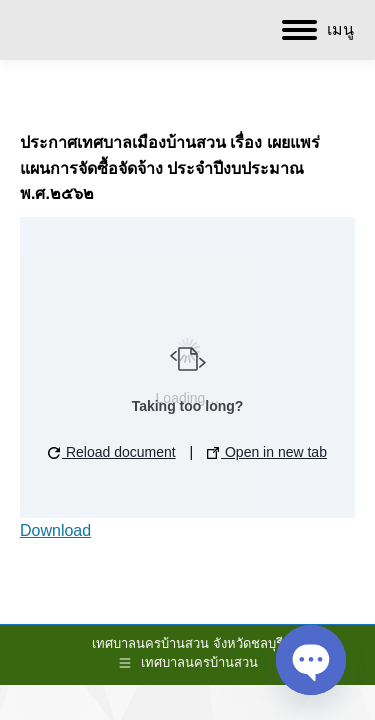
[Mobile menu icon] (318, 30)
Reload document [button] (112, 452)
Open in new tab (267, 452)
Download (55, 530)
